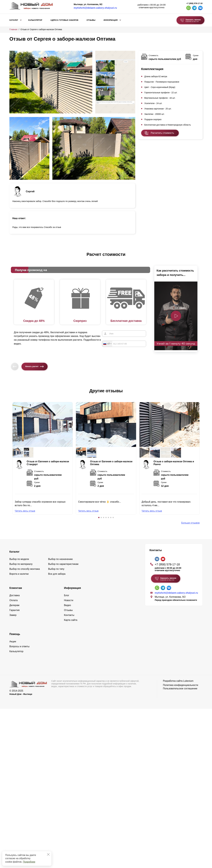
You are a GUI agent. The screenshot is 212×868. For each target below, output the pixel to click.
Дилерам (14, 605)
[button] (99, 518)
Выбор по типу (56, 569)
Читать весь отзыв (25, 511)
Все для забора (57, 574)
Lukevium (188, 681)
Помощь (15, 634)
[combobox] (107, 344)
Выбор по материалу (21, 564)
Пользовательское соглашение (180, 689)
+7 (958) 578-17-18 (194, 3)
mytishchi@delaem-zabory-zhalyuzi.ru (95, 8)
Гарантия (14, 610)
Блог (67, 595)
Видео (67, 605)
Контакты (69, 615)
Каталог (14, 20)
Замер (13, 615)
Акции (13, 641)
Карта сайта (71, 620)
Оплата (13, 600)
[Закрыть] (48, 854)
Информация (111, 20)
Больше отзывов (190, 523)
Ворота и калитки (19, 574)
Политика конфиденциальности (181, 685)
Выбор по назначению (60, 559)
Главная (13, 29)
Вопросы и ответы (19, 646)
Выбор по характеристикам (63, 564)
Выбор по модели (19, 559)
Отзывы (91, 20)
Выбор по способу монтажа (25, 569)
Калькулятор (35, 20)
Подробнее (29, 862)
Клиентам (16, 588)
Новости (69, 600)
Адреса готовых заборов (64, 20)
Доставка (15, 595)
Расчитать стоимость (162, 133)
